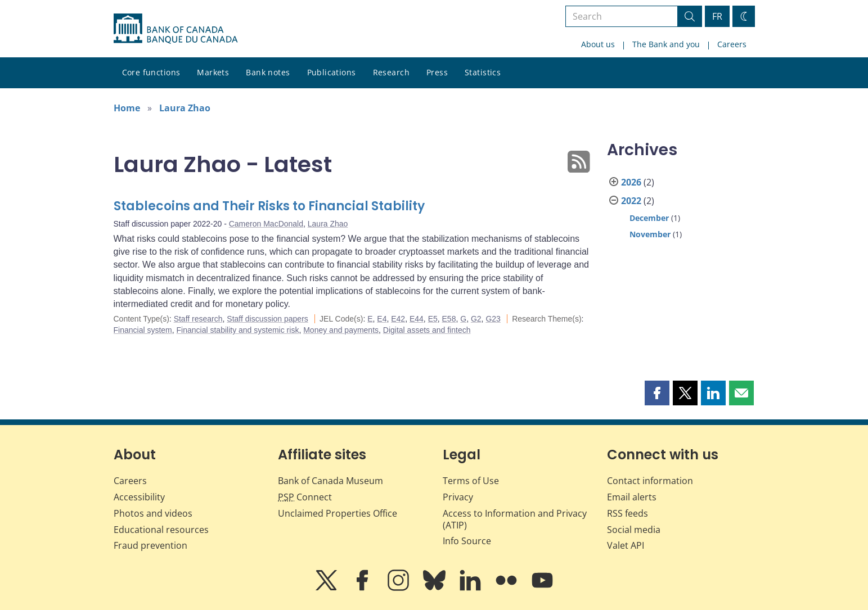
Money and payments (341, 330)
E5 (433, 319)
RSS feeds (628, 513)
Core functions (151, 72)
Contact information (650, 481)
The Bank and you (666, 44)
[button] (657, 393)
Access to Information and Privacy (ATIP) (515, 519)
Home (127, 108)
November (650, 234)
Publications (332, 72)
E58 (449, 319)
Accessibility (139, 497)
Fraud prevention (150, 545)
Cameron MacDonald (266, 224)
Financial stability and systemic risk (238, 330)
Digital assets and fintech (427, 330)
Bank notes (268, 72)
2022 (631, 201)
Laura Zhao (185, 108)
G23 (493, 319)
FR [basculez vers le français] (717, 16)
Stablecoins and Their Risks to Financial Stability (269, 206)
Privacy (458, 497)
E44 (417, 319)
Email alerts (632, 497)
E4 (382, 319)
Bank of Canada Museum (330, 481)
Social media (634, 530)
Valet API (626, 545)
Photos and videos (153, 513)
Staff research (198, 319)
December (649, 218)
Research (391, 72)
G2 (476, 319)
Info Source (467, 541)
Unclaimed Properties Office (338, 513)
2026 (631, 182)
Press (437, 72)
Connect (305, 497)
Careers (732, 44)
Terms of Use (471, 481)
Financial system (143, 330)
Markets (213, 72)
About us (598, 44)
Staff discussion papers (267, 319)
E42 (398, 319)
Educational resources (161, 530)
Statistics (483, 72)
